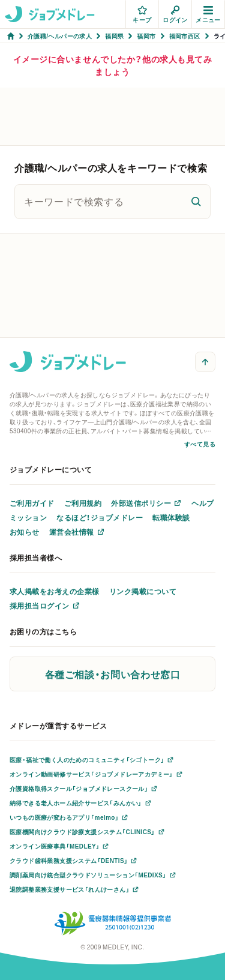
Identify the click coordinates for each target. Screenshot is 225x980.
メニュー (208, 15)
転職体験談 (171, 517)
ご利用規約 (83, 503)
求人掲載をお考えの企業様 (55, 591)
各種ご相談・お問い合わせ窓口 (113, 674)
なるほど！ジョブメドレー (100, 517)
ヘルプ (202, 503)
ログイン (175, 15)
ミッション (28, 517)
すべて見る (200, 444)
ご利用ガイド (32, 503)
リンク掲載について (143, 591)
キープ (142, 15)
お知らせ (25, 532)
